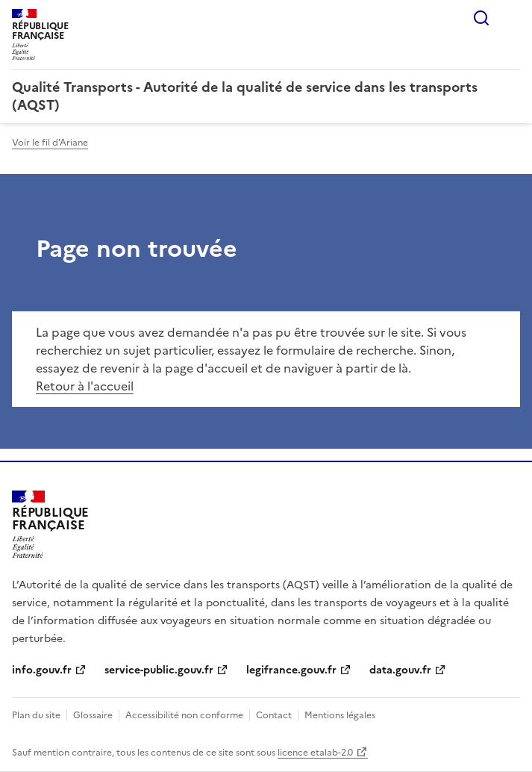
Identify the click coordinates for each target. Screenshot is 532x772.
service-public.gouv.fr (159, 670)
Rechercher (481, 18)
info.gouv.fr (42, 670)
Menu (511, 18)
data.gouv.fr (400, 670)
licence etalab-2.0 (315, 753)
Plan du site (36, 715)
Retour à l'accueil (85, 386)
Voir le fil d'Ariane (50, 143)
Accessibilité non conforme (184, 715)
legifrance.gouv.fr (291, 670)
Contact (274, 715)
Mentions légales (340, 715)
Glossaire (93, 715)
